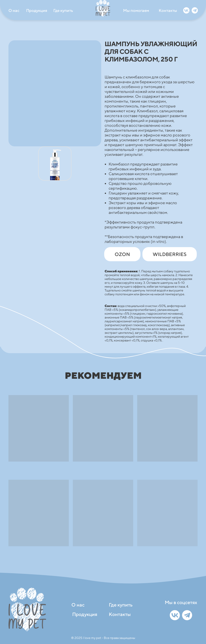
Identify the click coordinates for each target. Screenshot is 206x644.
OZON (122, 254)
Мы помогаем (136, 10)
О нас (14, 10)
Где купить (63, 10)
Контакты (168, 10)
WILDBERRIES (170, 254)
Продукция (37, 10)
